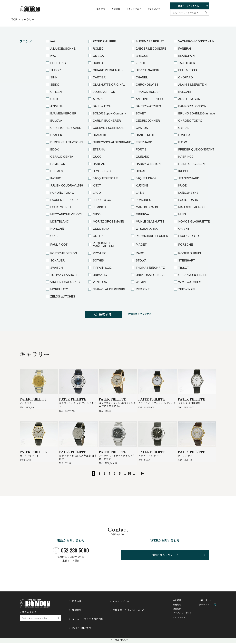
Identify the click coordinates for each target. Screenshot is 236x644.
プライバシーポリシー (183, 619)
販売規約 (177, 611)
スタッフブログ (131, 9)
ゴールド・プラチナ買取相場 (88, 622)
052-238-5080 (71, 556)
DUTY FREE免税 (82, 629)
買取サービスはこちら (189, 5)
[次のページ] (147, 479)
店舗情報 (113, 9)
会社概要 (177, 606)
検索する (100, 315)
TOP (14, 19)
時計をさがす (151, 9)
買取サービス (208, 611)
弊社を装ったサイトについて (133, 614)
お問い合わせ (205, 606)
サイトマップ (179, 623)
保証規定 (177, 615)
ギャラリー (28, 19)
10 (129, 479)
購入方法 (98, 9)
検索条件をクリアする (143, 315)
